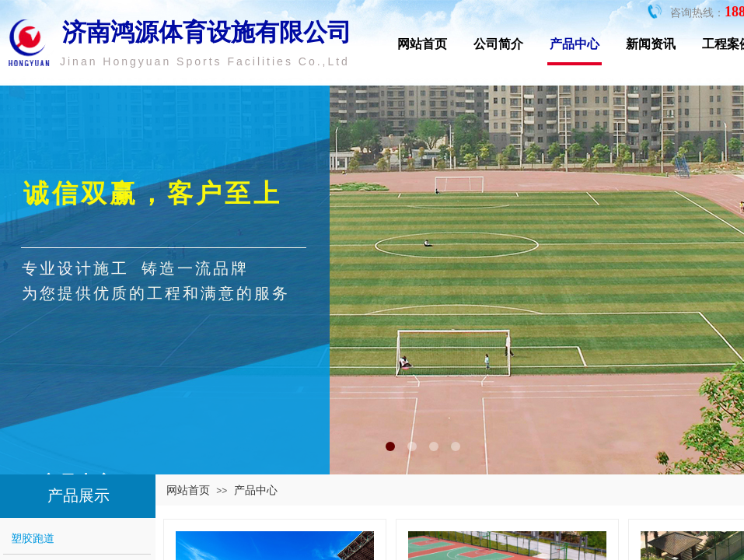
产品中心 (575, 44)
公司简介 (498, 44)
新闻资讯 (651, 44)
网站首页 (422, 44)
